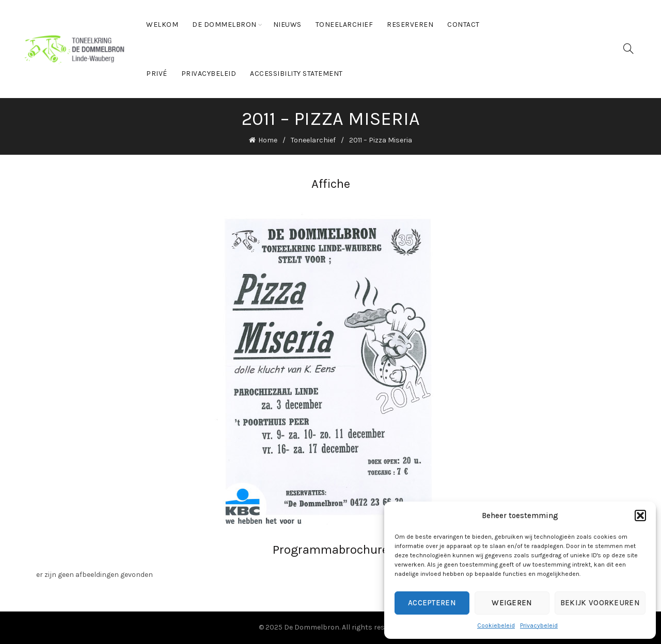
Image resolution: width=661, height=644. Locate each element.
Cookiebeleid (496, 625)
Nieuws (287, 25)
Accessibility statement (296, 74)
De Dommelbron (224, 25)
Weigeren (512, 603)
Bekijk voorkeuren (600, 603)
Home (268, 140)
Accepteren (432, 603)
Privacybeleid (539, 625)
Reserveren (410, 25)
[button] (640, 516)
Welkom (162, 25)
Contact (463, 25)
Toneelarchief (344, 25)
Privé (157, 74)
